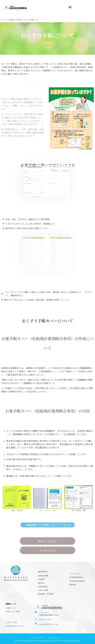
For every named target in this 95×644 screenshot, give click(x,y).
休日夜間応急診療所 (77, 581)
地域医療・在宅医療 (15, 21)
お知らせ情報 (43, 590)
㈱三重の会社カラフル (14, 626)
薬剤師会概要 (43, 576)
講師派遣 (73, 585)
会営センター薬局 (13, 612)
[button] (70, 7)
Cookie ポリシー (55, 638)
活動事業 (41, 579)
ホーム (3, 21)
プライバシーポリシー (38, 638)
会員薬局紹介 (43, 587)
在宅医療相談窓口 (76, 577)
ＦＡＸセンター (75, 574)
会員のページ (11, 608)
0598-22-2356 (45, 620)
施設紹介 (41, 583)
